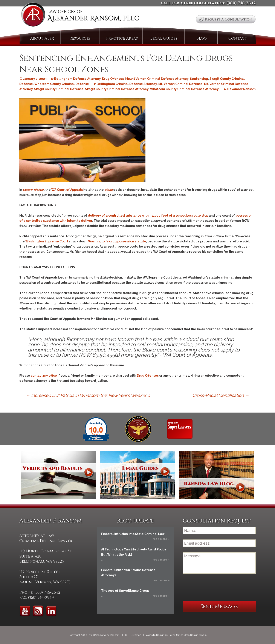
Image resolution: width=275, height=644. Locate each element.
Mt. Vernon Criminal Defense (180, 84)
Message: (219, 563)
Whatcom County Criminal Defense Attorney (184, 89)
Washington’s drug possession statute (117, 241)
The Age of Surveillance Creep (125, 591)
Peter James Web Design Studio (188, 635)
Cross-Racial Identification (221, 395)
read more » (161, 539)
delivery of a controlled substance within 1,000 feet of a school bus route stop (148, 216)
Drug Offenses (113, 79)
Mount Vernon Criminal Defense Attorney (157, 79)
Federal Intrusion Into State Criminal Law (133, 534)
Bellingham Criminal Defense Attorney (127, 84)
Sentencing (199, 79)
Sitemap (136, 635)
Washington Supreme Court (47, 241)
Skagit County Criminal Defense (59, 89)
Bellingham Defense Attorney (77, 79)
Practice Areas (122, 38)
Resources (80, 38)
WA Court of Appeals (67, 190)
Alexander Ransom (241, 89)
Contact (238, 38)
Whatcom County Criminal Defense (62, 84)
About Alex (42, 38)
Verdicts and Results (58, 475)
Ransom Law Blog (217, 475)
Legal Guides (164, 38)
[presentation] (215, 587)
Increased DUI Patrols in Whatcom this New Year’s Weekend (88, 395)
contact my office (44, 376)
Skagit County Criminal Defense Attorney (117, 89)
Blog (202, 38)
